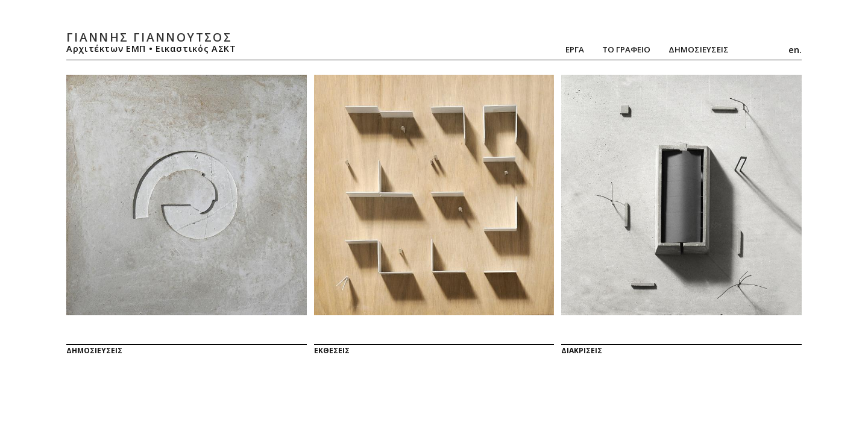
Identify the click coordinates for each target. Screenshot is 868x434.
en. (795, 49)
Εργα (575, 49)
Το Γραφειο (626, 49)
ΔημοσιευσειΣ (699, 49)
